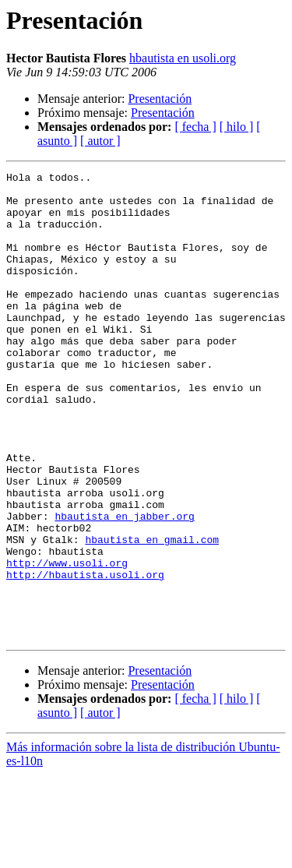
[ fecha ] (195, 127)
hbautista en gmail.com (152, 614)
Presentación (160, 99)
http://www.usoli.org (67, 642)
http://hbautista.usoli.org (85, 656)
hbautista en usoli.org (183, 58)
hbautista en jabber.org (124, 586)
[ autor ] (100, 141)
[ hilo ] (237, 127)
